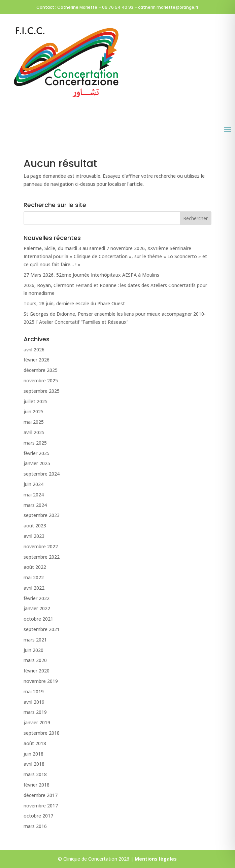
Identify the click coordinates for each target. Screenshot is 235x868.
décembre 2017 (41, 795)
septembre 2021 (42, 629)
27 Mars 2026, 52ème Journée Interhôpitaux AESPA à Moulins (91, 275)
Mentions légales (156, 859)
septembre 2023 (42, 515)
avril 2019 (34, 702)
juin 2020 (33, 650)
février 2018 (37, 785)
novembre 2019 (41, 681)
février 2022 (37, 598)
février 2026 (37, 360)
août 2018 (35, 743)
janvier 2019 (37, 722)
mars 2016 (35, 826)
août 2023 (35, 526)
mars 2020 (35, 660)
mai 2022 (34, 577)
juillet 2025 (36, 401)
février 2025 (37, 453)
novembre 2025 (41, 380)
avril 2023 (34, 536)
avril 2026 (34, 350)
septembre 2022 (42, 557)
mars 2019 (35, 712)
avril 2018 (34, 764)
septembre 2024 (42, 474)
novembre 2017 (41, 806)
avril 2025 (34, 432)
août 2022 (35, 567)
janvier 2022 (37, 608)
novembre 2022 (41, 546)
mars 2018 (35, 774)
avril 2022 (34, 588)
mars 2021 (35, 640)
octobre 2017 (38, 816)
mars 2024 (35, 505)
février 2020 (37, 671)
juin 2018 (33, 754)
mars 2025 (35, 443)
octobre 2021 (38, 619)
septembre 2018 (42, 733)
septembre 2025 (42, 391)
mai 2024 (34, 495)
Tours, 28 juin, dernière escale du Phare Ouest (74, 303)
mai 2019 (34, 691)
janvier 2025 (37, 463)
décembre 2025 (41, 370)
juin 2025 (33, 411)
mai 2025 (34, 422)
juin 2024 (33, 484)
